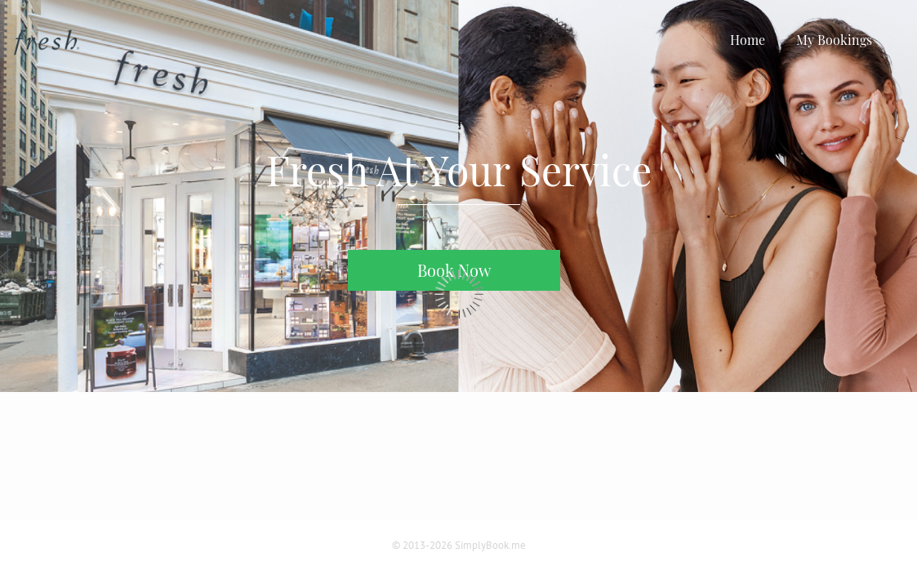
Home (748, 40)
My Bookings (834, 40)
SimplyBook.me (490, 545)
